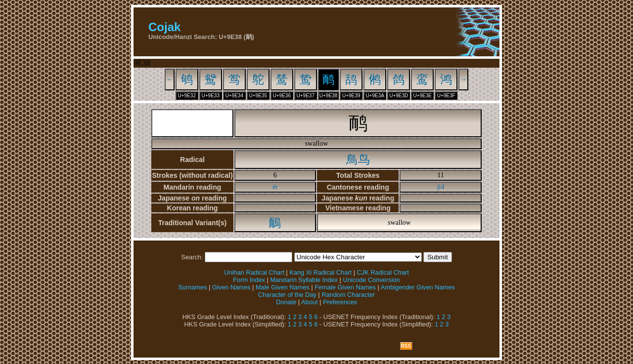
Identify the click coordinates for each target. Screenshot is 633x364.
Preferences (340, 302)
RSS (406, 346)
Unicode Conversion (371, 280)
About (309, 302)
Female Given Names (345, 287)
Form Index (249, 280)
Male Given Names (283, 287)
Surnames (192, 287)
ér (275, 187)
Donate (286, 302)
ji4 (441, 187)
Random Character (348, 295)
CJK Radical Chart (383, 272)
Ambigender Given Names (418, 287)
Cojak (164, 27)
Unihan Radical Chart (254, 272)
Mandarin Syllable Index (304, 280)
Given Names (231, 287)
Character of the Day (287, 295)
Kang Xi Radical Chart (320, 272)
